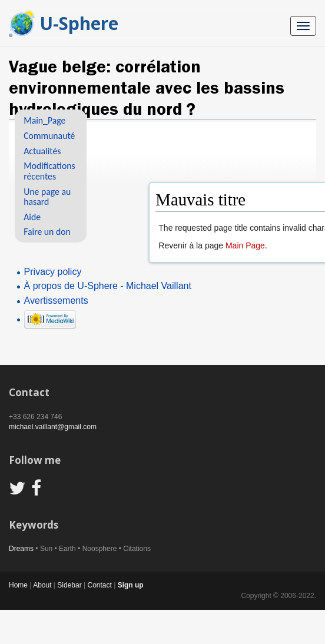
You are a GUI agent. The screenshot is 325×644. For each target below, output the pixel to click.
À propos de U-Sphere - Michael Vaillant (108, 286)
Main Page (245, 245)
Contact (99, 585)
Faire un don (47, 232)
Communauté (49, 136)
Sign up (131, 585)
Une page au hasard (47, 197)
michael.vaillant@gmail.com (53, 427)
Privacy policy (53, 272)
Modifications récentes (49, 171)
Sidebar (69, 585)
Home (18, 585)
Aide (32, 217)
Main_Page (44, 120)
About (42, 585)
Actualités (42, 151)
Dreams (21, 549)
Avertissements (56, 301)
